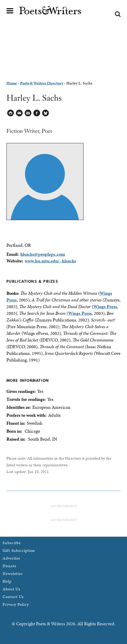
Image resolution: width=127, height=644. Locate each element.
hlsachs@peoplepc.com (43, 254)
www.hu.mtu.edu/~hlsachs (50, 261)
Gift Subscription (19, 550)
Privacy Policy (16, 604)
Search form (118, 14)
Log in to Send (19, 113)
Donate (9, 566)
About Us (11, 589)
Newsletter (13, 574)
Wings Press (105, 306)
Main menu (10, 11)
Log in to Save (28, 113)
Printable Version (11, 113)
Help (7, 581)
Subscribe (12, 543)
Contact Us (13, 597)
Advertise (11, 558)
